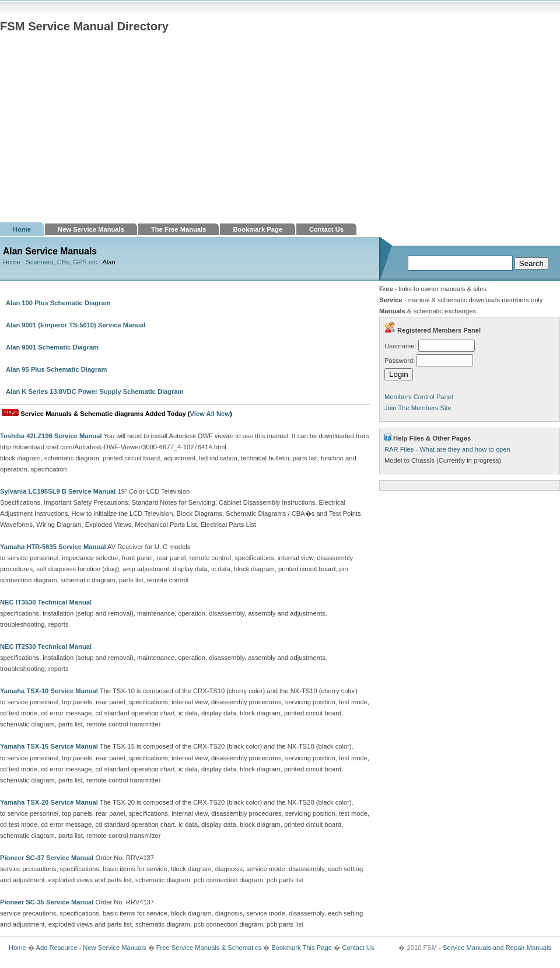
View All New (210, 414)
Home (22, 229)
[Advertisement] (280, 135)
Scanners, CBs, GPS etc (62, 262)
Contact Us (326, 229)
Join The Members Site (418, 408)
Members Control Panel (419, 397)
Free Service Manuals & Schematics (209, 948)
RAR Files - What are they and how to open (447, 449)
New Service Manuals (91, 229)
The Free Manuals (179, 229)
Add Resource (56, 948)
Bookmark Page (258, 229)
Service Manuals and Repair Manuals (497, 948)
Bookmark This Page (302, 948)
